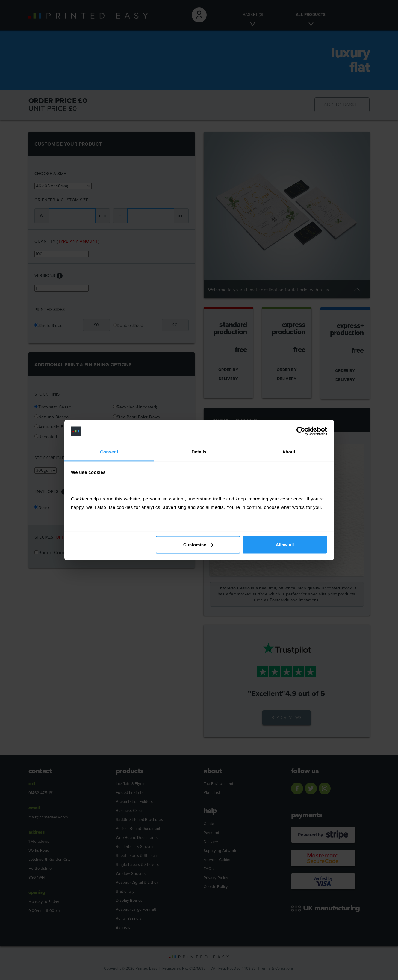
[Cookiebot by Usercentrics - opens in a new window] (301, 431)
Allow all (285, 544)
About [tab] (289, 451)
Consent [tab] (109, 451)
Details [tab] (199, 451)
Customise (198, 544)
